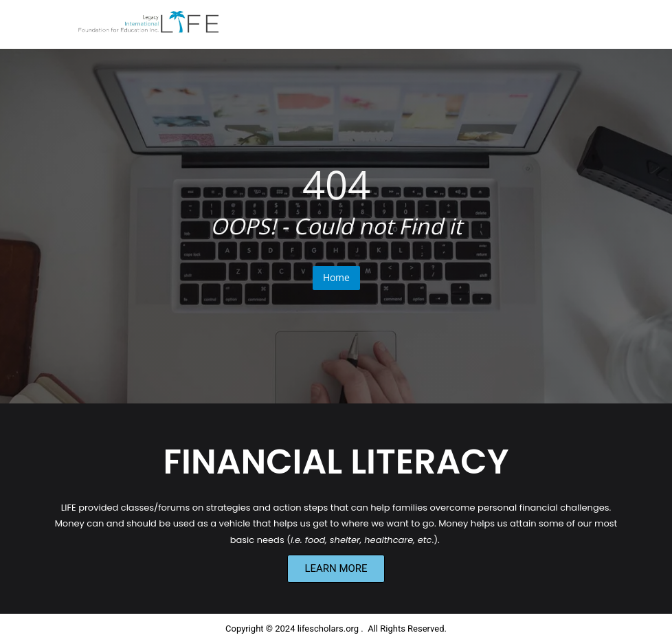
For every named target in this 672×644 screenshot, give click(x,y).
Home (336, 277)
